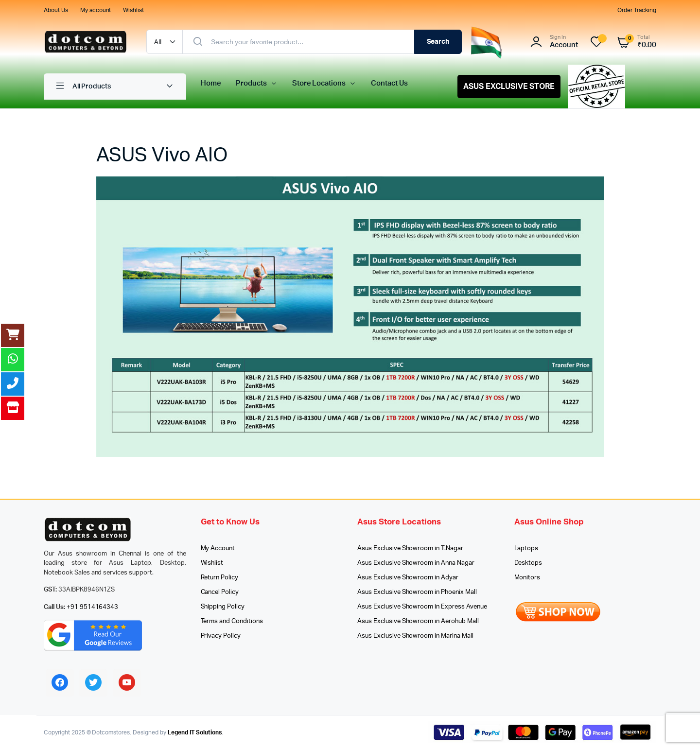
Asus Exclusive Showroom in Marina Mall (415, 636)
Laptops (526, 549)
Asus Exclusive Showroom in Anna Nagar (416, 563)
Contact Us (389, 83)
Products (251, 83)
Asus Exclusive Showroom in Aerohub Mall (418, 621)
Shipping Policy (223, 607)
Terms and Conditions (232, 621)
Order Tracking (637, 10)
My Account (218, 549)
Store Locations (319, 83)
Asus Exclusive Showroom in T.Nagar (410, 549)
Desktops (528, 563)
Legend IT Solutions (195, 732)
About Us (56, 10)
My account (96, 10)
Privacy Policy (221, 636)
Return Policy (220, 578)
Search (438, 42)
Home (211, 83)
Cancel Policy (220, 592)
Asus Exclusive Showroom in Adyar (408, 578)
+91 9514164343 (93, 607)
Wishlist (133, 10)
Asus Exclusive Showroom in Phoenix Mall (417, 592)
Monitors (527, 578)
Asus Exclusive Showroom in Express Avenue (422, 607)
